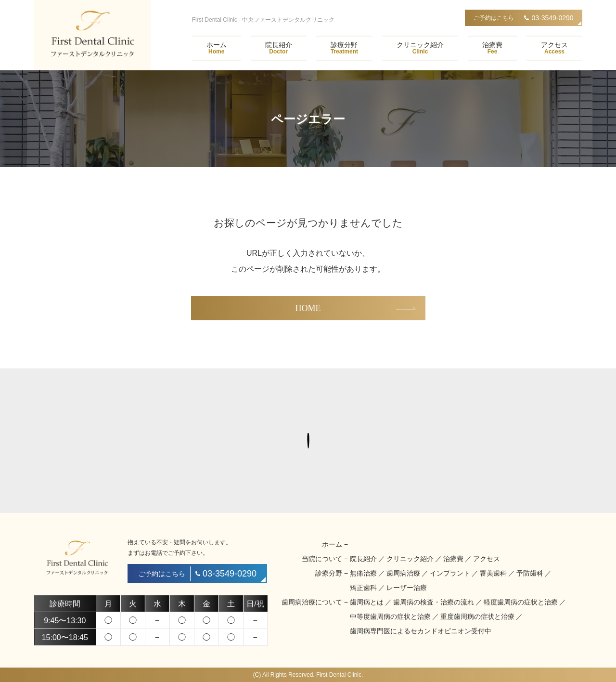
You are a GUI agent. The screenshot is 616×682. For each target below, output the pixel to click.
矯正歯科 (363, 588)
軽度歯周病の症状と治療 (521, 602)
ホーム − (335, 544)
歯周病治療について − (315, 602)
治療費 (492, 48)
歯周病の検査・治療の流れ (434, 602)
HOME (308, 308)
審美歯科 (493, 573)
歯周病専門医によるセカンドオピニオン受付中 (421, 631)
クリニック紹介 (420, 48)
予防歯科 (530, 573)
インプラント (450, 573)
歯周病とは (367, 602)
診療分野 (344, 48)
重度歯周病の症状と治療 (477, 616)
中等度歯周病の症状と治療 (390, 616)
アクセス (554, 48)
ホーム (217, 48)
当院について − (325, 559)
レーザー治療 (407, 588)
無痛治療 (363, 573)
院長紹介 (279, 48)
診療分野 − (332, 573)
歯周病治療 (403, 573)
